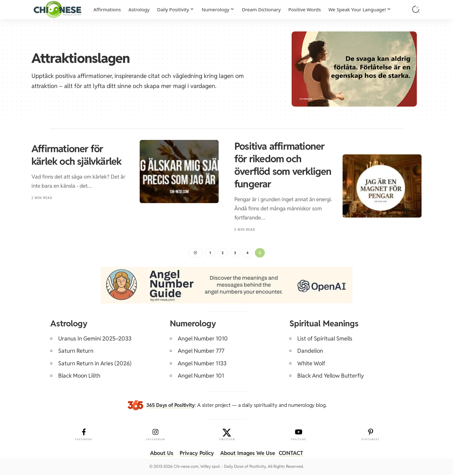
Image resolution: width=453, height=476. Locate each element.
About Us (158, 454)
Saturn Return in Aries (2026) (95, 365)
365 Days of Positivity (171, 406)
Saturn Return (76, 352)
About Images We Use (249, 454)
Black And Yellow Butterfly (331, 377)
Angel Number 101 (201, 377)
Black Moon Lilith (79, 377)
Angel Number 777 (201, 352)
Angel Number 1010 (203, 340)
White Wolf (311, 365)
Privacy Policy (195, 454)
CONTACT (294, 454)
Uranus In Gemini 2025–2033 (95, 340)
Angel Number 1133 (202, 365)
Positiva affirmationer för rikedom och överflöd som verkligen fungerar (283, 165)
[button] (416, 9)
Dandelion (310, 352)
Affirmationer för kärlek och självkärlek (76, 155)
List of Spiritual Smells (325, 340)
